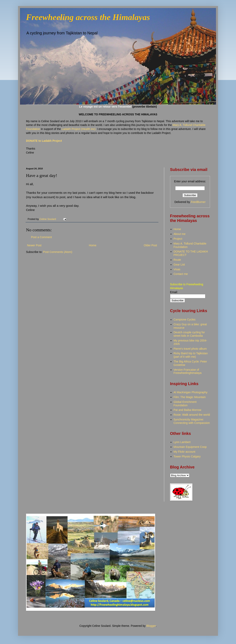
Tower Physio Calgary (187, 456)
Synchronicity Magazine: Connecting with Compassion (192, 421)
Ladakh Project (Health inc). (79, 129)
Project (178, 239)
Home (92, 245)
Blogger (151, 626)
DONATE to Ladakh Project (44, 141)
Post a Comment (41, 237)
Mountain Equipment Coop (190, 447)
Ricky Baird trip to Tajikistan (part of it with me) (191, 355)
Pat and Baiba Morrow (187, 410)
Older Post (150, 245)
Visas (177, 269)
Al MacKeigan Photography (191, 392)
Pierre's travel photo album (190, 349)
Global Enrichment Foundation (185, 404)
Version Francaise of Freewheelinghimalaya (188, 371)
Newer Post (34, 245)
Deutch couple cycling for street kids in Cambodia (189, 334)
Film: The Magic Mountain (190, 397)
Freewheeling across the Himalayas (88, 17)
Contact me (181, 274)
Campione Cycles (185, 320)
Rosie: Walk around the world (192, 415)
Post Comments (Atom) (58, 252)
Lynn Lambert (182, 442)
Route (177, 260)
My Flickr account (184, 452)
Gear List (179, 265)
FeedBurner (198, 202)
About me (180, 234)
